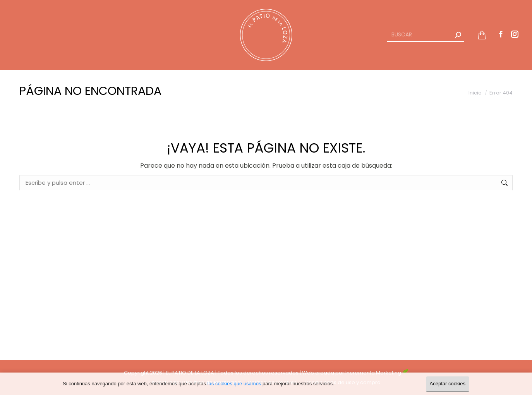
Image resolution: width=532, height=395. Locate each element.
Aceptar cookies (448, 384)
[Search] (426, 35)
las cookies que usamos (234, 384)
